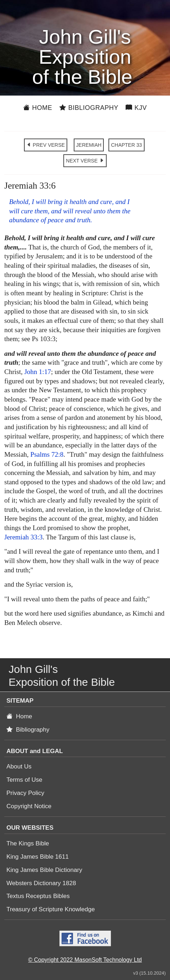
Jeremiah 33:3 (23, 537)
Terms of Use (24, 780)
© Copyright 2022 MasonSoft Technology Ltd (85, 960)
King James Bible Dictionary (44, 870)
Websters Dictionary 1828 (41, 883)
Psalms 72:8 (47, 454)
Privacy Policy (25, 793)
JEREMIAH (89, 145)
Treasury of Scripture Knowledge (51, 909)
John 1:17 (38, 372)
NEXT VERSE (85, 161)
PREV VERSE (46, 145)
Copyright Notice (29, 806)
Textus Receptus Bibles (38, 896)
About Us (19, 766)
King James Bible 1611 (38, 857)
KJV (136, 108)
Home (38, 108)
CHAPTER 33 (126, 145)
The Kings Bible (28, 843)
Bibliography (89, 108)
